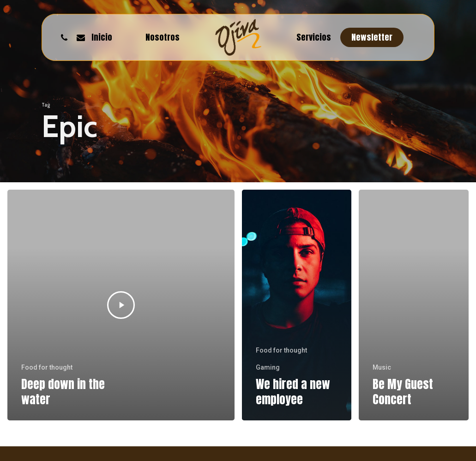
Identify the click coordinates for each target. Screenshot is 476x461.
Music (382, 367)
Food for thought (47, 367)
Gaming (268, 367)
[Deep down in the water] (121, 305)
